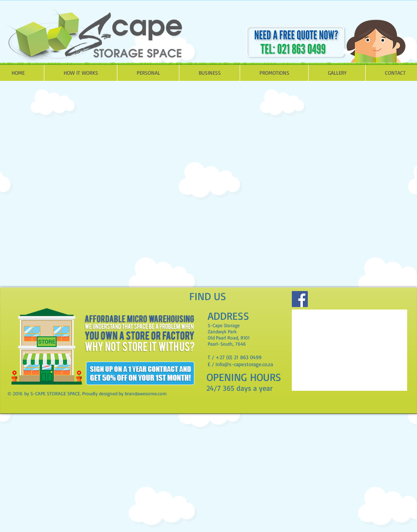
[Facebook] (300, 299)
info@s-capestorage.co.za (244, 364)
